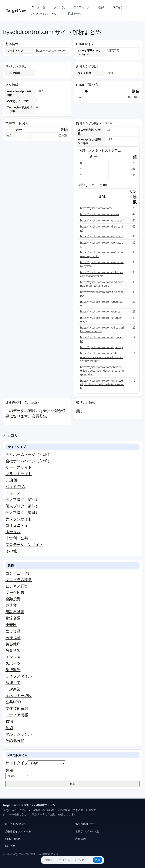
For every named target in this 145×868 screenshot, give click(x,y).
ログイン (118, 7)
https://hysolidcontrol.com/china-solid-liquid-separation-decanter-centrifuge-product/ (102, 371)
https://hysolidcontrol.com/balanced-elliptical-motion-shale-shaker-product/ (102, 384)
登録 (101, 7)
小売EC (11, 625)
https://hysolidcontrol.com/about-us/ (102, 220)
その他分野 (15, 740)
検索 (98, 860)
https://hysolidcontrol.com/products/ (102, 236)
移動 (72, 784)
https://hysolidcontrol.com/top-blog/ (102, 347)
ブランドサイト (19, 474)
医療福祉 (13, 638)
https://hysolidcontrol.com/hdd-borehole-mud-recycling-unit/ (102, 284)
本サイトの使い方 (15, 824)
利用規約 (81, 839)
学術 (9, 728)
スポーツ (13, 663)
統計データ (75, 14)
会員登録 (39, 416)
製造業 (11, 605)
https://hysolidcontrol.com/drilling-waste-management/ (102, 274)
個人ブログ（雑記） (22, 499)
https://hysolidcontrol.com (52, 51)
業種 (18, 773)
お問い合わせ (12, 839)
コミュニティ (17, 525)
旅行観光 (13, 670)
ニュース (13, 493)
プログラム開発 (19, 580)
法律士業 (13, 682)
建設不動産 (15, 612)
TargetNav (16, 10)
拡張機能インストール (18, 831)
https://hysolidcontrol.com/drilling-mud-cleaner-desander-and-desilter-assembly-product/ (102, 357)
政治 (9, 721)
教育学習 (13, 650)
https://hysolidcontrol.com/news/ (100, 214)
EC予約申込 (15, 486)
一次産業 (13, 689)
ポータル (13, 532)
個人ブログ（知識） (22, 512)
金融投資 (13, 599)
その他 (11, 551)
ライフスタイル (19, 676)
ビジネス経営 (17, 586)
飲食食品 (13, 631)
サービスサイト (19, 467)
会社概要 (10, 846)
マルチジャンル (19, 734)
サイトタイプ (35, 763)
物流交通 (13, 618)
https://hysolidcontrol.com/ (96, 208)
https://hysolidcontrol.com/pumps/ (101, 311)
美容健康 (13, 644)
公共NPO (13, 702)
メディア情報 (17, 715)
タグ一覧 (59, 7)
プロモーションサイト (24, 544)
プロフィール (82, 7)
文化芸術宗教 (17, 708)
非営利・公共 (17, 538)
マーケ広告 (15, 592)
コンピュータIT (18, 573)
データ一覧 (38, 7)
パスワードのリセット (45, 14)
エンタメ (13, 657)
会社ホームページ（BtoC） (28, 461)
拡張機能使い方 (84, 824)
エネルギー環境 (19, 696)
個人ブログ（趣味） (22, 506)
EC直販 (11, 480)
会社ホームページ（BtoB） (28, 454)
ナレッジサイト (19, 519)
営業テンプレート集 (87, 831)
